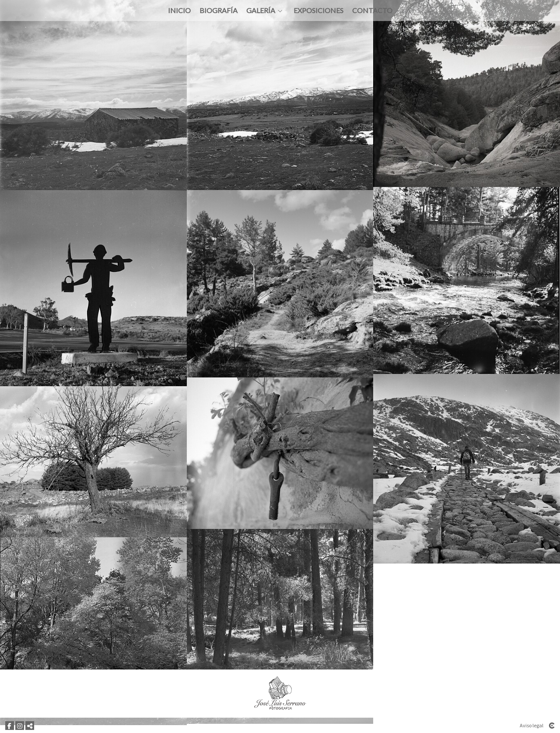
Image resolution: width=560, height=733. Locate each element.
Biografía (219, 19)
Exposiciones (318, 19)
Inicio (179, 19)
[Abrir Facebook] (10, 726)
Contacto (372, 19)
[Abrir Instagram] (20, 726)
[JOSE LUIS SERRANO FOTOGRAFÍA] (280, 694)
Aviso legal (532, 725)
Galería (261, 19)
